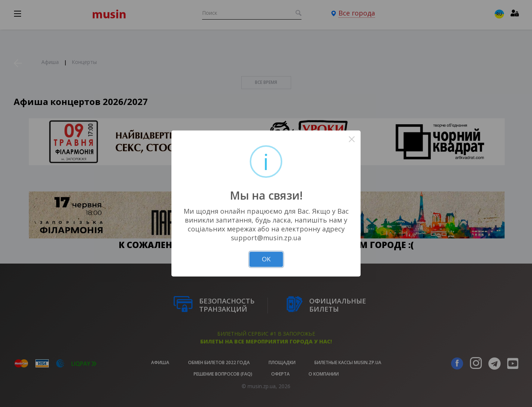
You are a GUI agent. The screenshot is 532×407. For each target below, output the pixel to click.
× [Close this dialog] (352, 139)
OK (266, 259)
